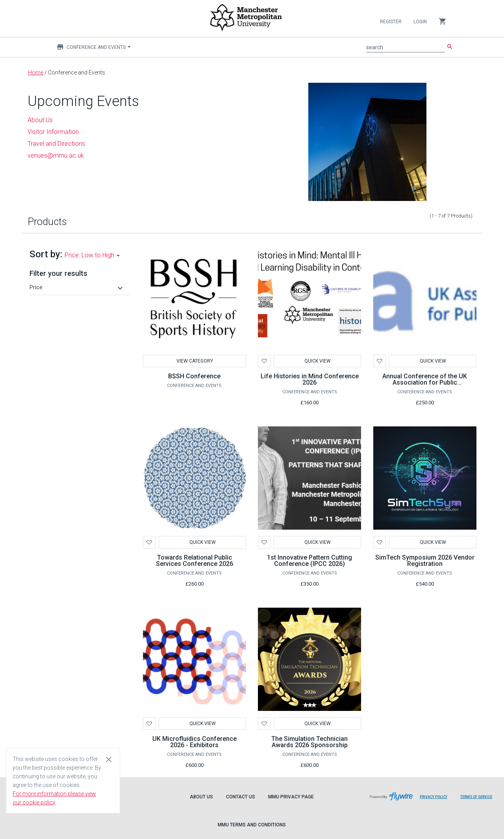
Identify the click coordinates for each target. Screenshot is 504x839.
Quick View (318, 361)
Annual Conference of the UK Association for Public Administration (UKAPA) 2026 (425, 382)
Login (420, 22)
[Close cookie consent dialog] (109, 759)
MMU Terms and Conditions (252, 825)
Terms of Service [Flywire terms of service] (479, 800)
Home (36, 73)
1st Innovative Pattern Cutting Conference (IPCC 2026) (309, 561)
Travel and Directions (56, 144)
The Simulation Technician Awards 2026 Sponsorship (309, 742)
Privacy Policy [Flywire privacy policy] (436, 800)
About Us (201, 797)
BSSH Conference (194, 376)
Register (391, 22)
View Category (194, 361)
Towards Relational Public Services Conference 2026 (195, 561)
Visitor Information (53, 132)
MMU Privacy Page (291, 797)
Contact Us (241, 797)
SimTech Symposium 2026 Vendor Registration (425, 561)
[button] (77, 287)
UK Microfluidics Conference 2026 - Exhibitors (195, 742)
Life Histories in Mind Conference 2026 (310, 379)
